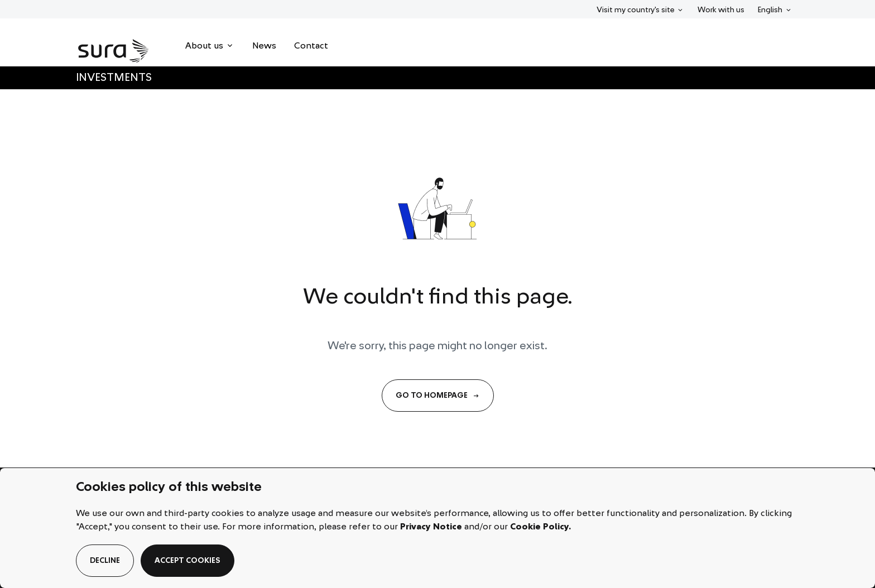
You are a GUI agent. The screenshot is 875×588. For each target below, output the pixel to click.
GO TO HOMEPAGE (438, 396)
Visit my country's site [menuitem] (635, 9)
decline (105, 561)
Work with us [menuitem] (721, 10)
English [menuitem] (777, 9)
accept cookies (187, 561)
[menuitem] (210, 46)
